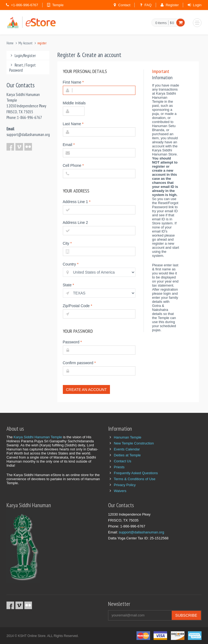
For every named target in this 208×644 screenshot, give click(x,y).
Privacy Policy (125, 485)
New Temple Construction (134, 443)
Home (10, 43)
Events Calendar (127, 449)
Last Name (73, 124)
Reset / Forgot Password (22, 68)
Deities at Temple (127, 455)
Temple (58, 5)
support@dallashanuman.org (28, 135)
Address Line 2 (75, 223)
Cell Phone (73, 165)
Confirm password (79, 363)
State (69, 285)
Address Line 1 (77, 202)
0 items (161, 23)
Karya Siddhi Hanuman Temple (38, 437)
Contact (124, 5)
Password (72, 342)
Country (71, 264)
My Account (25, 43)
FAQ (148, 5)
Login (197, 5)
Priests (119, 467)
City (67, 243)
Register (172, 5)
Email (69, 145)
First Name (73, 82)
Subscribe (186, 615)
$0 (172, 23)
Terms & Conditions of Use (135, 479)
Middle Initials (74, 103)
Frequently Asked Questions (136, 473)
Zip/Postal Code (78, 306)
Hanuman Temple (128, 437)
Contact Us (122, 461)
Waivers (120, 491)
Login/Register (22, 56)
